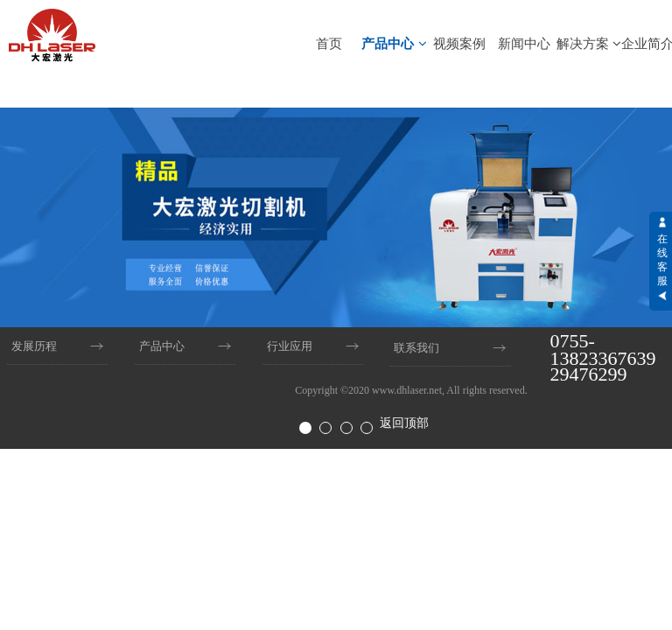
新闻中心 (524, 43)
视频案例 (459, 43)
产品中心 (394, 43)
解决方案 (589, 43)
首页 (329, 43)
